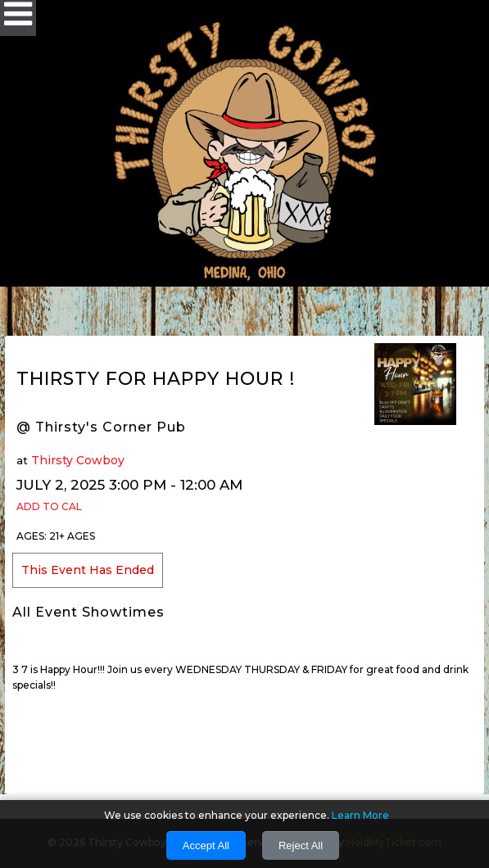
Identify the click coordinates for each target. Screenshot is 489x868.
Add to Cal (49, 506)
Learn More (360, 815)
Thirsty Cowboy (78, 460)
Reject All (301, 845)
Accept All (206, 845)
